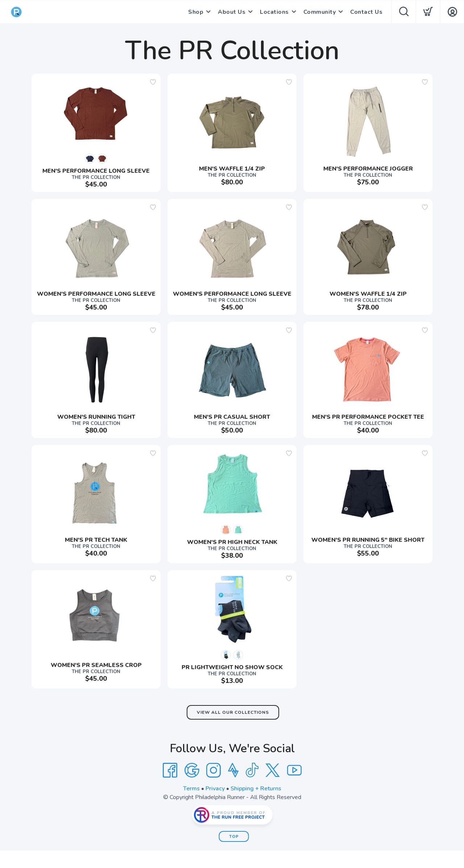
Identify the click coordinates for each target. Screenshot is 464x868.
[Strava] (233, 770)
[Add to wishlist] (153, 82)
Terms (191, 789)
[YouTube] (294, 770)
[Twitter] (273, 770)
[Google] (192, 770)
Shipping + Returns (256, 789)
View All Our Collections (233, 712)
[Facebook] (170, 770)
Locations (274, 12)
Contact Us (366, 12)
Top (234, 837)
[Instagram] (214, 770)
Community (320, 12)
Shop (196, 12)
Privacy (215, 789)
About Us (232, 12)
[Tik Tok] (252, 770)
